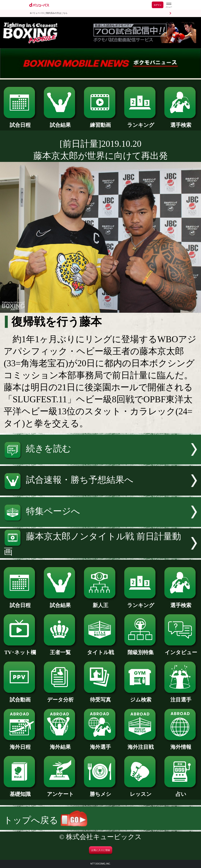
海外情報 (181, 744)
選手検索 (181, 122)
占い (181, 792)
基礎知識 (20, 792)
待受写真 (100, 697)
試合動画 (20, 697)
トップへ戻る (45, 820)
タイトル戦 (100, 650)
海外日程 (20, 744)
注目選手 (181, 697)
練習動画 (100, 122)
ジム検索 (141, 697)
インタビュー (181, 650)
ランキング (141, 122)
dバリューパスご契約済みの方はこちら (49, 13)
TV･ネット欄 (20, 650)
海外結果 (60, 744)
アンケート (60, 792)
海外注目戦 (141, 744)
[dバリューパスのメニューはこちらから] (169, 5)
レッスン (141, 792)
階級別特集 (141, 650)
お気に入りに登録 (101, 850)
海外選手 (100, 744)
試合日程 (20, 122)
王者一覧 (60, 650)
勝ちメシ (100, 792)
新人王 (100, 603)
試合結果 (60, 122)
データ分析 (60, 697)
